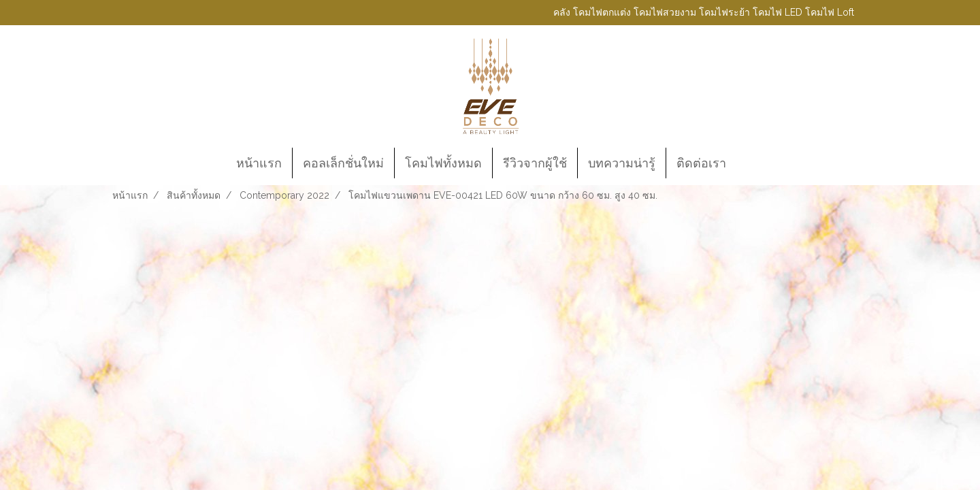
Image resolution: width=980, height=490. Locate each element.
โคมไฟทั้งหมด (443, 163)
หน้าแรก (259, 163)
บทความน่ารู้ (622, 163)
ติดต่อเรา (701, 163)
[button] (749, 163)
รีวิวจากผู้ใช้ (535, 163)
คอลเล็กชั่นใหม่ (343, 163)
